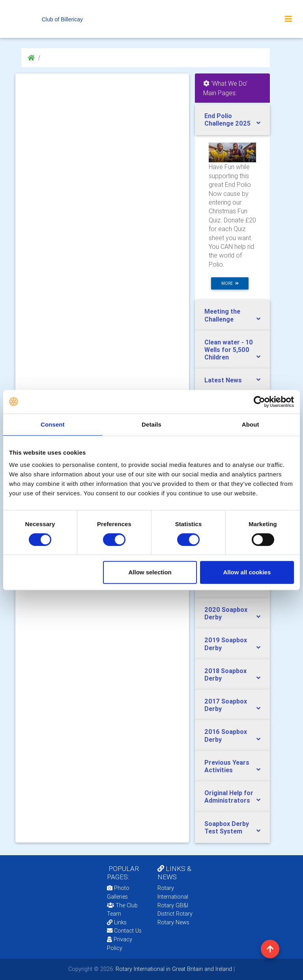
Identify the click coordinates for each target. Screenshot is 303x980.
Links (117, 922)
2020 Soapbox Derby (226, 613)
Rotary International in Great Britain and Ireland (173, 969)
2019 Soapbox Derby (226, 644)
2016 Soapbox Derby (226, 735)
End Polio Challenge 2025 (227, 119)
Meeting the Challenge (222, 315)
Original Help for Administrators (229, 797)
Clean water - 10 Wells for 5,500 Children (229, 350)
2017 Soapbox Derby (226, 705)
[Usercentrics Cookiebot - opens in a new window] (259, 402)
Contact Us (124, 931)
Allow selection (150, 572)
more (230, 283)
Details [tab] (151, 424)
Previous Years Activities (227, 766)
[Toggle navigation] (288, 19)
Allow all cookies (247, 572)
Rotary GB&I (173, 905)
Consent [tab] (53, 424)
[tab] (232, 120)
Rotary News (173, 922)
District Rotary (175, 914)
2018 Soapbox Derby (225, 674)
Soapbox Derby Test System (227, 827)
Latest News (223, 380)
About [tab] (251, 424)
